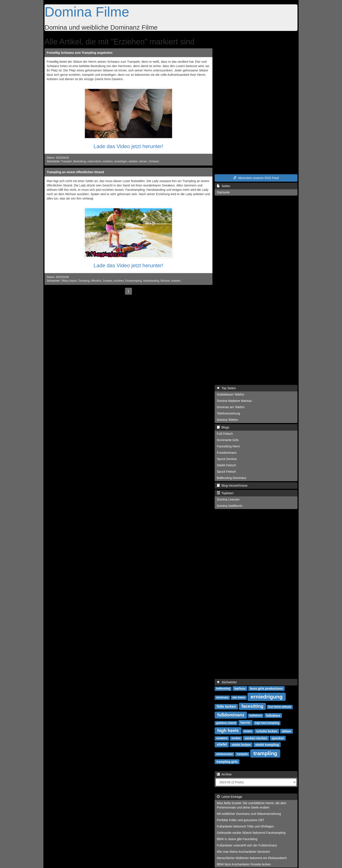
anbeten (133, 161)
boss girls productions (266, 688)
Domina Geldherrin (230, 506)
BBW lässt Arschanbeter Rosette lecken (244, 864)
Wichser (165, 281)
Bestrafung (80, 161)
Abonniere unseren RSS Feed (256, 178)
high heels (228, 731)
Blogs (223, 427)
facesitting (252, 706)
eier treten (239, 697)
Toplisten (225, 493)
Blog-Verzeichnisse (232, 486)
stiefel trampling (267, 744)
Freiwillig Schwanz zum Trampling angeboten (80, 53)
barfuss (240, 688)
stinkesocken (224, 754)
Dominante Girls (228, 440)
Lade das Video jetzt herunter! (128, 146)
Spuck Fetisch (226, 472)
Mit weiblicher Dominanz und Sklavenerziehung (249, 814)
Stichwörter (227, 682)
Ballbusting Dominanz (232, 478)
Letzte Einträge (229, 797)
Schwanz (154, 161)
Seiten (223, 186)
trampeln (242, 754)
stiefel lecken (241, 744)
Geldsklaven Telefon (231, 394)
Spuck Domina (227, 459)
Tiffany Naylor (69, 281)
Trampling (84, 281)
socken (236, 738)
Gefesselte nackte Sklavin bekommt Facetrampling (251, 833)
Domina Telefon (227, 420)
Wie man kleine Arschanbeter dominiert (243, 852)
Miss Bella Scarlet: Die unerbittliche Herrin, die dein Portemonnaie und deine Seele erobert (251, 805)
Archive (224, 774)
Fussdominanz (227, 453)
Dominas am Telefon (231, 407)
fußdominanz (231, 715)
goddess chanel (226, 723)
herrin (245, 723)
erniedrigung (267, 696)
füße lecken (226, 706)
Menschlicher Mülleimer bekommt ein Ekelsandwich (252, 858)
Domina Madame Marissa (234, 401)
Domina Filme (87, 12)
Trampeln (67, 161)
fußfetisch (256, 716)
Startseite (223, 192)
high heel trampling (267, 723)
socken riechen (256, 738)
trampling (265, 753)
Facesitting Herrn (228, 446)
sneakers (222, 738)
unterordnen (94, 161)
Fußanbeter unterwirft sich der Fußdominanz (247, 845)
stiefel (222, 744)
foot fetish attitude (280, 707)
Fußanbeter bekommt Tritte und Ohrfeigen (245, 826)
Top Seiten (226, 388)
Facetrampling (133, 281)
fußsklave (273, 715)
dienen (143, 161)
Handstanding (151, 281)
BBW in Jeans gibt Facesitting (237, 839)
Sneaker (108, 281)
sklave (286, 731)
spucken (278, 738)
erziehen (108, 161)
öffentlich (96, 281)
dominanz (222, 697)
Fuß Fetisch (225, 434)
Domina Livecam (228, 499)
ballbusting (223, 689)
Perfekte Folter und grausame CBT (240, 820)
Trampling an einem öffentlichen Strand (75, 172)
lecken (248, 731)
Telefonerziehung (228, 413)
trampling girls (227, 761)
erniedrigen (121, 161)
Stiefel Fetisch (226, 465)
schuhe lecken (267, 731)
